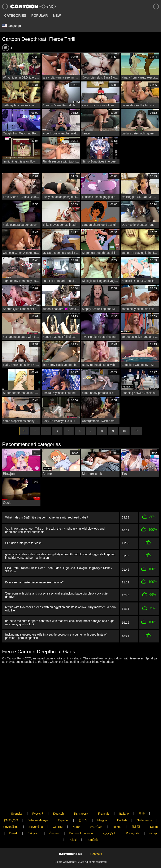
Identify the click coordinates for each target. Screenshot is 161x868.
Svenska (17, 801)
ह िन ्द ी (11, 808)
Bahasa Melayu (38, 808)
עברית (153, 821)
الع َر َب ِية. (109, 821)
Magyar (102, 808)
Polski (73, 827)
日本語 (136, 814)
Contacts (96, 848)
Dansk (13, 821)
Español (63, 808)
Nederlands (144, 808)
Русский (38, 801)
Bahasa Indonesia (81, 821)
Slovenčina (36, 814)
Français (104, 801)
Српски (58, 814)
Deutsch (59, 801)
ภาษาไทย (96, 814)
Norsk (76, 814)
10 (124, 431)
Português (133, 821)
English (122, 808)
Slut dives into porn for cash (23, 543)
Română (92, 827)
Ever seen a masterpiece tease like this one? (34, 582)
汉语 (142, 801)
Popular (40, 16)
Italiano (124, 801)
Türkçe (117, 814)
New (57, 16)
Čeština (54, 821)
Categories (15, 16)
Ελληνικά (34, 821)
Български (81, 801)
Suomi (154, 814)
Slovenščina (11, 814)
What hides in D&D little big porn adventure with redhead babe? (47, 517)
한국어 (83, 808)
